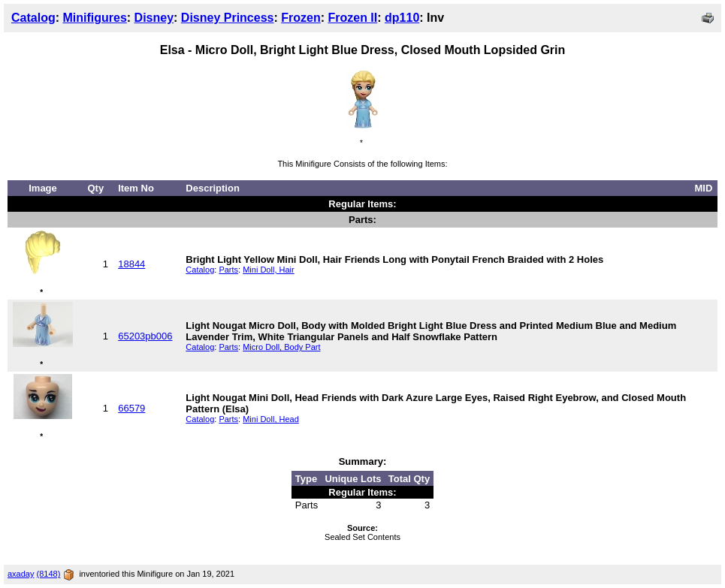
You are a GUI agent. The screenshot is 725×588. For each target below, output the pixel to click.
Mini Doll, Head (271, 419)
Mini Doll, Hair (268, 270)
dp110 (402, 18)
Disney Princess (228, 18)
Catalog (33, 18)
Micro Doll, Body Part (281, 347)
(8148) (49, 574)
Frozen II (352, 18)
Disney (154, 18)
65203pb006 (145, 336)
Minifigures (94, 18)
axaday (21, 574)
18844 (131, 264)
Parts (228, 270)
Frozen (301, 18)
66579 (131, 408)
